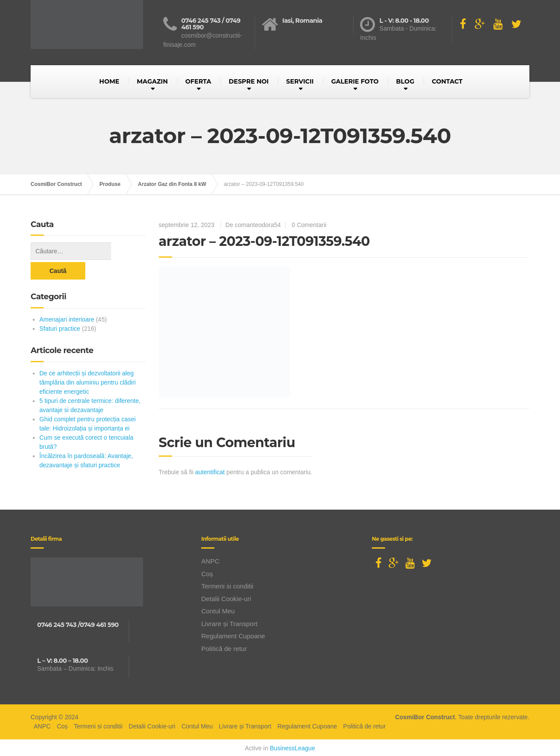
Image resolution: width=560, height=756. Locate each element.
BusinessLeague (293, 747)
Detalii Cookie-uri (226, 597)
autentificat (210, 472)
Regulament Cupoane (233, 635)
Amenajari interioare (67, 300)
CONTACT (447, 81)
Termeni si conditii (227, 585)
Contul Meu (218, 610)
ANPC (210, 560)
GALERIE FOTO (355, 81)
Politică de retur (224, 647)
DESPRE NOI (249, 81)
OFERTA (198, 81)
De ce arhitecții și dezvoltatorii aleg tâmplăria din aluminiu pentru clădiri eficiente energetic (87, 363)
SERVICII (300, 81)
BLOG (405, 81)
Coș (207, 572)
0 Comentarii (309, 225)
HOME (109, 81)
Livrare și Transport (229, 622)
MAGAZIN (152, 81)
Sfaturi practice (60, 309)
